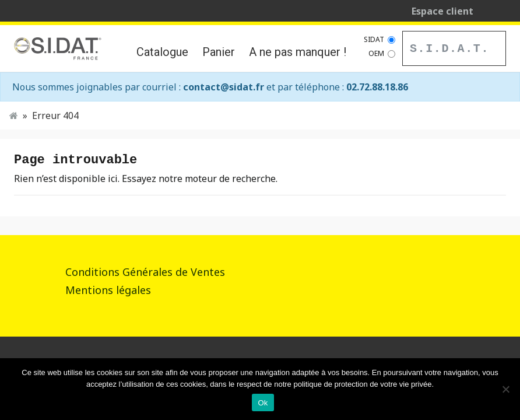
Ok (263, 403)
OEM (376, 53)
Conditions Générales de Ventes (145, 272)
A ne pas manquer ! (298, 52)
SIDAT (374, 39)
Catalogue (162, 52)
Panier (219, 52)
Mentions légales (108, 290)
